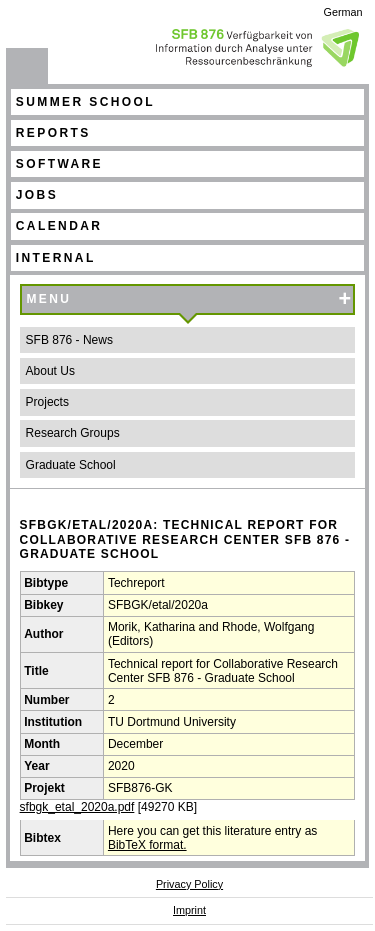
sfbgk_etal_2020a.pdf (77, 807)
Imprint (189, 910)
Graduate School (71, 465)
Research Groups (73, 433)
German (343, 12)
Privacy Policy (189, 884)
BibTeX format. (147, 845)
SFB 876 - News (69, 340)
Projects (47, 402)
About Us (50, 371)
